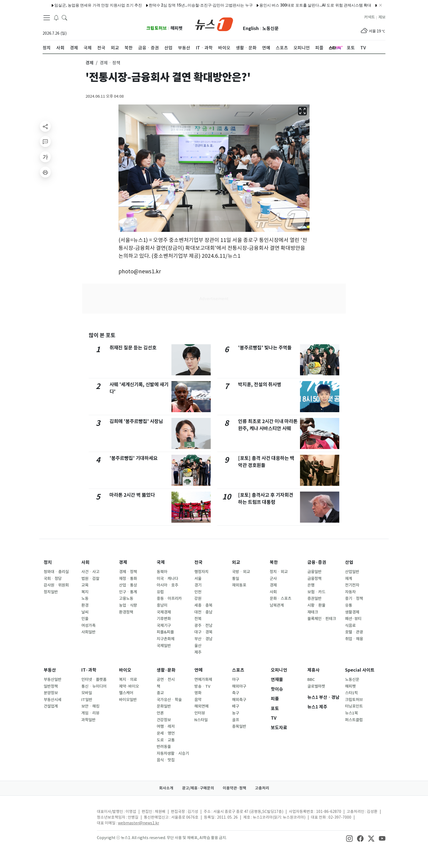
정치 (48, 562)
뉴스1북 (351, 713)
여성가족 (88, 625)
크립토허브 (157, 28)
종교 (160, 693)
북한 (274, 562)
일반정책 (51, 686)
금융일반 (314, 572)
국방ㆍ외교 (241, 572)
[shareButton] (45, 126)
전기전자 (352, 585)
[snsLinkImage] (349, 838)
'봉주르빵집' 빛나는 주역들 (265, 348)
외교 (236, 562)
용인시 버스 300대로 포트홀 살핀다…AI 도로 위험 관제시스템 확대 (297, 5)
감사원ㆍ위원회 (56, 585)
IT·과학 (89, 670)
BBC (311, 680)
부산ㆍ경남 (203, 639)
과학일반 (88, 720)
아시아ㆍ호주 (167, 585)
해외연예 (201, 706)
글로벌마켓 (316, 686)
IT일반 (87, 700)
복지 (85, 592)
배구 (236, 706)
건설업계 (51, 706)
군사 (273, 579)
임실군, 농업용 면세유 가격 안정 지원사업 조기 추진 (80, 5)
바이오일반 (128, 700)
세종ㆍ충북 (203, 605)
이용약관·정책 (234, 788)
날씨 (85, 612)
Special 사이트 (360, 670)
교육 (85, 585)
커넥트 (369, 17)
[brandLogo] (214, 24)
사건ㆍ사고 (90, 572)
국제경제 (164, 612)
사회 (85, 562)
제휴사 (313, 670)
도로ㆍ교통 (166, 740)
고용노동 (126, 598)
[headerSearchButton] (64, 17)
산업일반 (352, 572)
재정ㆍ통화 (128, 579)
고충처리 (262, 788)
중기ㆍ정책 (354, 598)
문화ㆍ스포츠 (280, 598)
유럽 (160, 592)
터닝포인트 (354, 706)
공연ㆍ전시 (166, 680)
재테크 (313, 612)
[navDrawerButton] (47, 18)
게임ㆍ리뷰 (90, 713)
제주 (198, 652)
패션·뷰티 (353, 619)
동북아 (162, 572)
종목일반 (239, 726)
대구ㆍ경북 (203, 632)
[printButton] (45, 172)
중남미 (162, 605)
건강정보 (164, 720)
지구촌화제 (166, 639)
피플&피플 (165, 632)
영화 (198, 693)
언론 (160, 713)
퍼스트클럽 (354, 720)
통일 (236, 579)
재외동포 (239, 585)
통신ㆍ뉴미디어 (94, 686)
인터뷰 (200, 713)
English (251, 29)
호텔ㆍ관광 (354, 632)
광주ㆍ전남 (203, 625)
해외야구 (239, 686)
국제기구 (164, 625)
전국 (198, 562)
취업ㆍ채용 (354, 639)
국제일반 (164, 646)
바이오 (125, 670)
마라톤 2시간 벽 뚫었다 (132, 495)
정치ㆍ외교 (279, 572)
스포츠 (238, 670)
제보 (382, 17)
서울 (198, 579)
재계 (349, 579)
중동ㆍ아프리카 (169, 598)
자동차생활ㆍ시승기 (173, 753)
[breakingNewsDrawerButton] (56, 17)
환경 (85, 605)
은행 (311, 585)
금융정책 (314, 579)
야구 (236, 680)
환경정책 (126, 612)
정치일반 (51, 592)
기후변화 (164, 619)
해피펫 (176, 28)
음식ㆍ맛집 (166, 760)
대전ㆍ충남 (203, 612)
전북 (198, 619)
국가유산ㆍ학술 (169, 700)
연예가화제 (203, 680)
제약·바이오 (129, 686)
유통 (349, 605)
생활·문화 (166, 670)
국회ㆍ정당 (53, 579)
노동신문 (271, 29)
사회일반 (88, 632)
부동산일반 (53, 680)
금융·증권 (317, 562)
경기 (198, 585)
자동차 (350, 592)
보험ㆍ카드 (316, 592)
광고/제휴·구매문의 (198, 788)
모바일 (87, 693)
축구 (236, 693)
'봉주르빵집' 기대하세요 (133, 458)
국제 (161, 562)
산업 (349, 562)
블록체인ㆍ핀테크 (322, 619)
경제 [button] (90, 63)
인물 (85, 619)
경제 (123, 562)
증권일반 (314, 598)
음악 (198, 700)
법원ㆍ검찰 (90, 579)
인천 (198, 592)
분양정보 (51, 693)
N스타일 (201, 720)
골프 (236, 720)
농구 (236, 713)
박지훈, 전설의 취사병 (260, 384)
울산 (198, 646)
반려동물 (164, 747)
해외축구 (239, 700)
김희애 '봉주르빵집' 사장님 (136, 421)
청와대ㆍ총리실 (56, 572)
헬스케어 (126, 693)
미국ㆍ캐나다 (167, 579)
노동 (85, 598)
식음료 (350, 625)
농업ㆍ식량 (128, 605)
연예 (198, 670)
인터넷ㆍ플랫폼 (94, 680)
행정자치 (201, 572)
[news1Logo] (65, 816)
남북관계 (277, 605)
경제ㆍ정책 (128, 572)
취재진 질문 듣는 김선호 (133, 348)
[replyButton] (45, 142)
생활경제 (352, 612)
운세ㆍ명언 (166, 733)
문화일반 (164, 706)
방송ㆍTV (202, 686)
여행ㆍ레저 (166, 726)
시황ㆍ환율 (316, 605)
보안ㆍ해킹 (90, 706)
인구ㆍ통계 (128, 592)
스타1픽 (351, 693)
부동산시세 (53, 700)
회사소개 (166, 788)
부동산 (50, 670)
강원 (198, 598)
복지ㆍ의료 (128, 680)
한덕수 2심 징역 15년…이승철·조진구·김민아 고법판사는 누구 (183, 5)
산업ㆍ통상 (128, 585)
